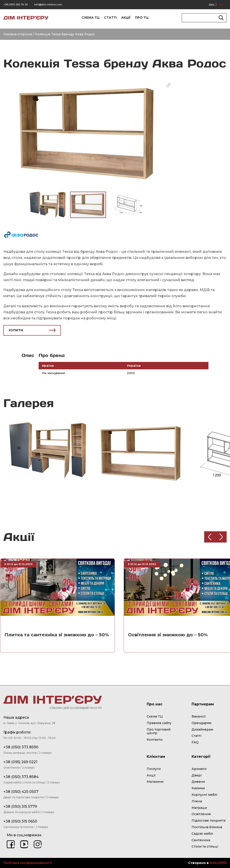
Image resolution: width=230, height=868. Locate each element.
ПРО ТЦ (142, 18)
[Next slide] (221, 537)
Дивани (198, 782)
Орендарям (201, 723)
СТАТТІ (110, 18)
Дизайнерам (202, 730)
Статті (196, 736)
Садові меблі (202, 834)
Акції (151, 775)
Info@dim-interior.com (48, 4)
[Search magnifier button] (220, 18)
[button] (168, 85)
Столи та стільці (205, 847)
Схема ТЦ (155, 717)
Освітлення (201, 814)
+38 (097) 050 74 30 (15, 4)
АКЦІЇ (126, 18)
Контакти (155, 740)
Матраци (199, 808)
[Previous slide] (210, 537)
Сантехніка (201, 840)
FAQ (195, 742)
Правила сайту (159, 723)
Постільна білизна (207, 827)
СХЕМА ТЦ (91, 18)
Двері (197, 775)
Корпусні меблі (204, 795)
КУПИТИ (32, 330)
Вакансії (199, 717)
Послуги (154, 769)
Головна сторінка (18, 34)
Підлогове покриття (209, 821)
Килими (198, 788)
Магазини (155, 782)
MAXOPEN (218, 863)
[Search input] (202, 18)
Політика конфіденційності (28, 863)
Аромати (199, 769)
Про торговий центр (159, 731)
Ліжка (197, 801)
